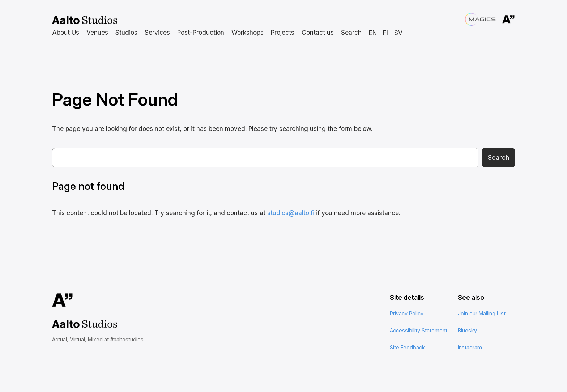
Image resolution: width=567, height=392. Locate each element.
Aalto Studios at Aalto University (85, 20)
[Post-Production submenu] (201, 33)
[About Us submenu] (66, 33)
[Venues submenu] (97, 33)
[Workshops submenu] (248, 33)
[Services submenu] (157, 33)
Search (498, 157)
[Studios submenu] (126, 33)
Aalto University (499, 20)
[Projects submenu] (283, 33)
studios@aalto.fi (291, 213)
